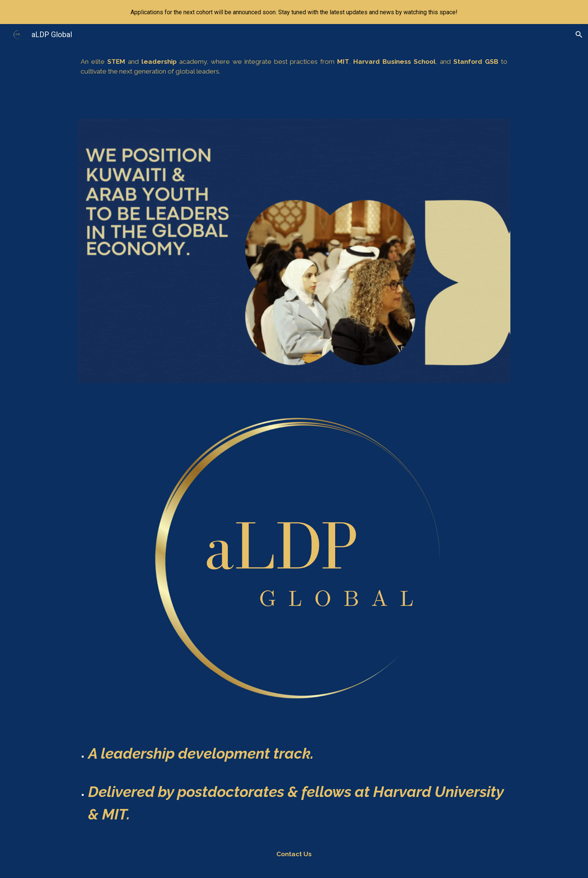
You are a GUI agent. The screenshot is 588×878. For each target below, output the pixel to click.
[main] (294, 67)
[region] (294, 12)
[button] (579, 35)
